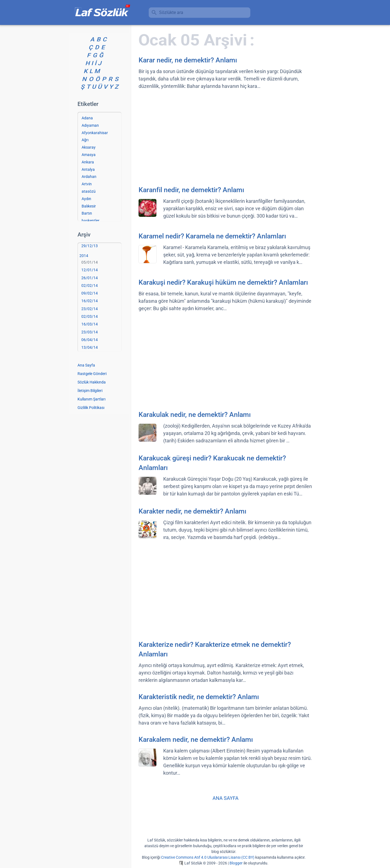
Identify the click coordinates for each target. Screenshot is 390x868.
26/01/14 (90, 278)
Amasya (89, 155)
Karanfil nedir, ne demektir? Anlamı (191, 190)
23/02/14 (90, 309)
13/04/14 (90, 347)
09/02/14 (90, 293)
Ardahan (89, 177)
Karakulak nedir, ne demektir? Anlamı (195, 415)
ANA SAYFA (226, 798)
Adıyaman (90, 125)
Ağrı (85, 140)
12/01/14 (90, 270)
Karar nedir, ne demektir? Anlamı (188, 60)
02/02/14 (90, 286)
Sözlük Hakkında (92, 382)
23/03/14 (90, 332)
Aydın (86, 199)
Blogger (236, 863)
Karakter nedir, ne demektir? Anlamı (193, 511)
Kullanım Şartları (91, 399)
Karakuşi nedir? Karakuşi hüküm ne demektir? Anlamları (223, 282)
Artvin (87, 184)
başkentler (91, 221)
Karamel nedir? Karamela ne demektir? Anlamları (212, 236)
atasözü (89, 191)
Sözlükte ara (171, 12)
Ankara (88, 162)
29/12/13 (90, 246)
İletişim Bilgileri (90, 391)
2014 (84, 256)
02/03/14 (90, 316)
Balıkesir (89, 206)
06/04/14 (90, 340)
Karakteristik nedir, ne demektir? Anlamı (199, 697)
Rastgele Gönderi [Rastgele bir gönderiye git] (92, 374)
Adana (87, 118)
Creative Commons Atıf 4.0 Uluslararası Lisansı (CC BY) (208, 857)
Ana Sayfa (86, 365)
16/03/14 (90, 324)
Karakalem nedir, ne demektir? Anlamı (196, 739)
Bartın (87, 213)
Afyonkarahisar (95, 133)
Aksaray (89, 147)
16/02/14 (90, 301)
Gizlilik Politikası (91, 408)
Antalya (88, 169)
